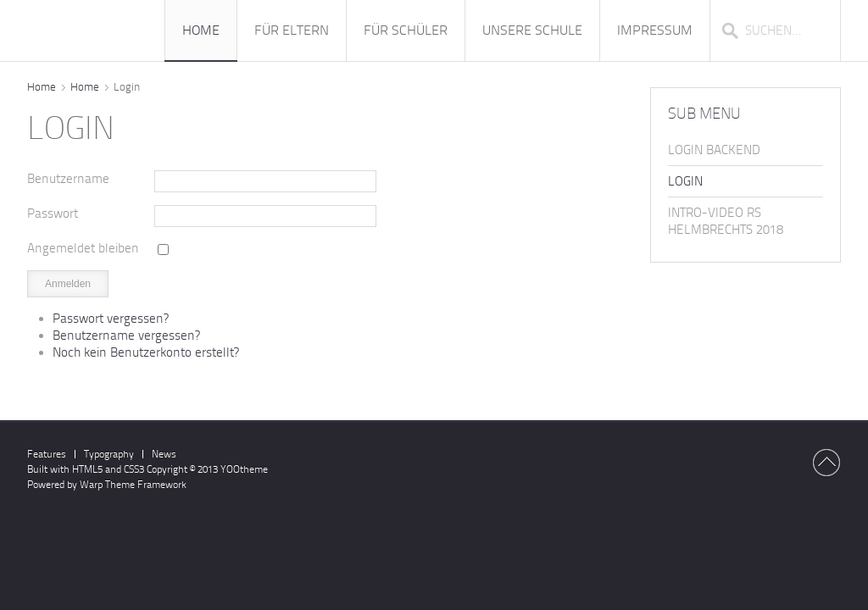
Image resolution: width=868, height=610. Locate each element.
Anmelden (68, 284)
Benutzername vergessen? (126, 335)
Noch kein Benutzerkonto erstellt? (146, 352)
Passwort (53, 213)
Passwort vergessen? (111, 319)
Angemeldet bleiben (83, 248)
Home (42, 87)
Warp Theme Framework (133, 485)
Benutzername (68, 179)
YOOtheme (244, 469)
